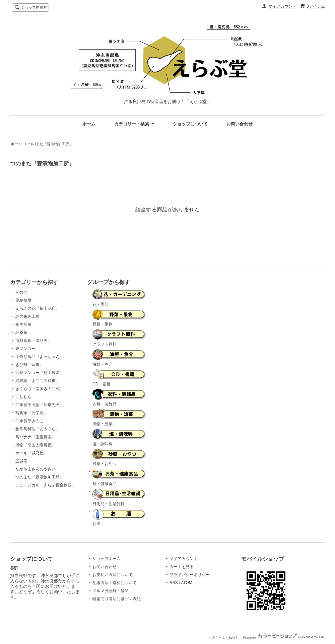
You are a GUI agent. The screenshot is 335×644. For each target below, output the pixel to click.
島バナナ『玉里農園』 (36, 437)
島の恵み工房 (27, 316)
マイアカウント (282, 6)
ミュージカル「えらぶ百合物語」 (46, 485)
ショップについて (190, 124)
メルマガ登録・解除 (111, 591)
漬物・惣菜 (119, 418)
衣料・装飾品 (119, 398)
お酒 (119, 518)
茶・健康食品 (119, 477)
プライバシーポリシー (190, 575)
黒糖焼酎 (23, 300)
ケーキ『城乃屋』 (31, 453)
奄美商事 (23, 325)
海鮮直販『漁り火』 (33, 341)
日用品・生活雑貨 (119, 497)
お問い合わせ (240, 124)
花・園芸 (119, 298)
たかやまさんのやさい (36, 469)
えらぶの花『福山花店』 (38, 308)
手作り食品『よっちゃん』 (40, 357)
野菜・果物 (119, 318)
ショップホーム (107, 559)
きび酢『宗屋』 (29, 365)
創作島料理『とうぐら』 (38, 429)
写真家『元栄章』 (31, 413)
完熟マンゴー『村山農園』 (40, 373)
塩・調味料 (119, 438)
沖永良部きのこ (29, 421)
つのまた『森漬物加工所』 (51, 144)
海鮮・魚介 (119, 358)
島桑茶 (21, 333)
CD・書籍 (119, 378)
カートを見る (182, 567)
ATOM (187, 583)
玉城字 (21, 461)
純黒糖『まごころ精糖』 (38, 381)
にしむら (23, 397)
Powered (284, 637)
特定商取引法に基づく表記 (117, 599)
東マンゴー (25, 349)
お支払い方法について (113, 575)
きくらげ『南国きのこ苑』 (40, 389)
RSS (174, 583)
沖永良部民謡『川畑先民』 (40, 405)
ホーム (89, 124)
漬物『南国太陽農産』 (36, 445)
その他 (21, 292)
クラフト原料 (119, 338)
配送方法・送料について (115, 583)
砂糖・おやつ (119, 458)
